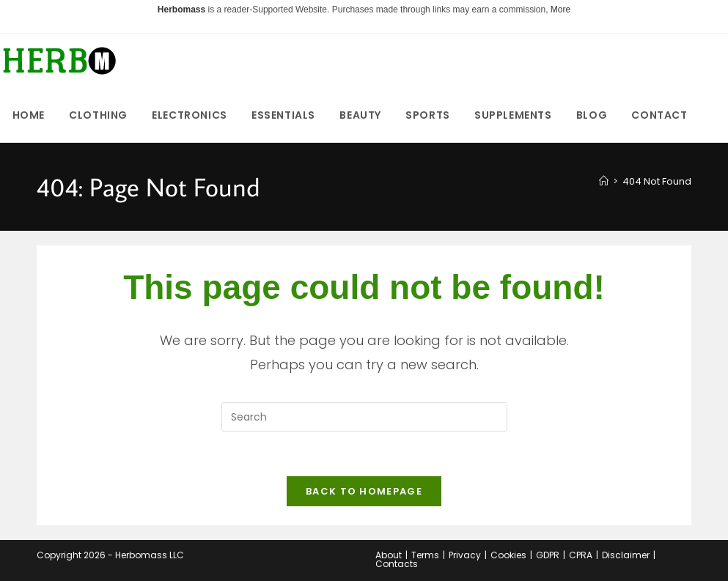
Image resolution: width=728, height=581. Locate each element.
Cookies (508, 555)
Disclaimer (626, 555)
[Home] (604, 181)
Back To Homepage (364, 491)
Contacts (397, 564)
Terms (425, 555)
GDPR (548, 555)
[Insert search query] (364, 417)
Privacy (465, 555)
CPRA (581, 555)
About (389, 555)
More (560, 10)
